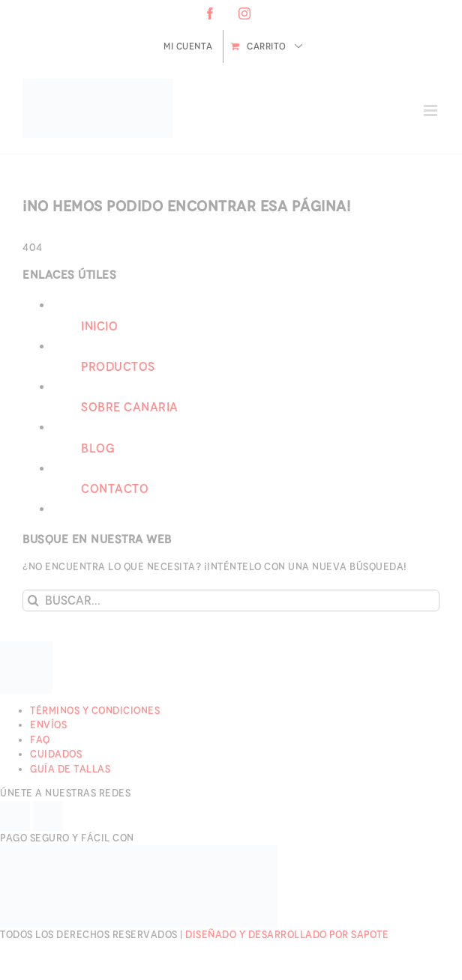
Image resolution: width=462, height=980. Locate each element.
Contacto (115, 489)
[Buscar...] (231, 601)
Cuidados (56, 754)
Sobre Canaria (130, 407)
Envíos (48, 725)
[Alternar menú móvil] (432, 111)
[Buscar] (33, 601)
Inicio (99, 326)
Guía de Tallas (70, 769)
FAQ (40, 740)
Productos (118, 367)
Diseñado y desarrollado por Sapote (287, 935)
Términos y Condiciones (95, 711)
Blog (97, 448)
